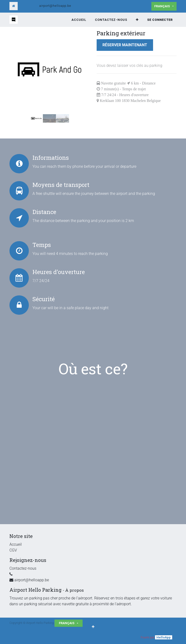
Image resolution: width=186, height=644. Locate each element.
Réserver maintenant (125, 45)
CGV (13, 550)
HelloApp (164, 637)
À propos (74, 590)
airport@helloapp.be (55, 6)
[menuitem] (79, 20)
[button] (137, 20)
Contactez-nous (23, 568)
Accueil (16, 544)
